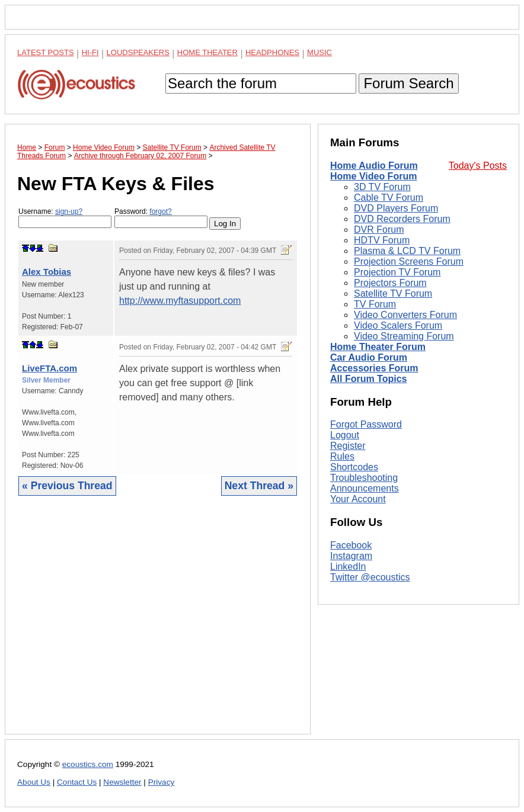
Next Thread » (259, 486)
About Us (34, 782)
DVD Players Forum (396, 208)
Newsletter (122, 782)
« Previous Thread (67, 486)
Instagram (351, 556)
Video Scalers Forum (398, 325)
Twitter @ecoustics (370, 577)
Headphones (272, 52)
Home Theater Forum (378, 347)
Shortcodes (354, 467)
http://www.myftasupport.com (180, 301)
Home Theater (207, 52)
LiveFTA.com (49, 368)
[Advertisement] (158, 624)
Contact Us (77, 782)
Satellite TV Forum (393, 293)
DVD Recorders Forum (402, 219)
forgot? (160, 211)
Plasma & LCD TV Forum (407, 251)
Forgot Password (366, 424)
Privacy (162, 782)
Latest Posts (46, 52)
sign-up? (69, 211)
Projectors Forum (390, 283)
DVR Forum (379, 230)
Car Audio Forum (369, 357)
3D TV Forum (382, 187)
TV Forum (375, 304)
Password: (161, 218)
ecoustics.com (88, 764)
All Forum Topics (368, 379)
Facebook (351, 545)
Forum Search (408, 83)
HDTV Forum (382, 240)
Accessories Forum (374, 368)
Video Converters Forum (405, 315)
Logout (345, 435)
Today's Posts (478, 166)
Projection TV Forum (397, 272)
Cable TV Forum (389, 198)
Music (319, 52)
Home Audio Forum (374, 166)
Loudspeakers (138, 52)
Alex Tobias (47, 272)
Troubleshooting (364, 478)
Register (348, 446)
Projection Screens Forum (409, 261)
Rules (342, 456)
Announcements (365, 488)
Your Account (358, 499)
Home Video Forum (373, 176)
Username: (65, 218)
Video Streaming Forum (404, 336)
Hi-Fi (90, 52)
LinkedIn (348, 567)
